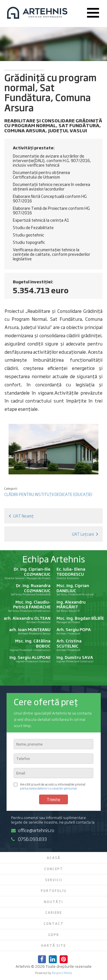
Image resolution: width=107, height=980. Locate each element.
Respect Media (62, 973)
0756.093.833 (29, 839)
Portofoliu (54, 891)
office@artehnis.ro (33, 830)
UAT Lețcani (85, 534)
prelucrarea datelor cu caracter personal (48, 788)
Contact (54, 924)
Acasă (54, 858)
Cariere (54, 912)
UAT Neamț (21, 516)
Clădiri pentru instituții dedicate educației (48, 494)
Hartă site (53, 945)
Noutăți (53, 902)
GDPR (54, 935)
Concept (54, 869)
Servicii (54, 880)
